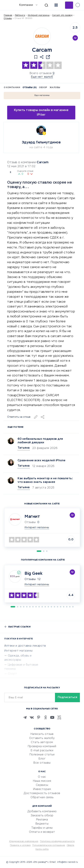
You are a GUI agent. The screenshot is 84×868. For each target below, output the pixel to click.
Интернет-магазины (39, 15)
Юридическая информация (24, 841)
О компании (12, 88)
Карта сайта (42, 849)
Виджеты (42, 824)
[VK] (32, 717)
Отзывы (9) (30, 88)
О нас (42, 777)
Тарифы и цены (42, 828)
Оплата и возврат (42, 832)
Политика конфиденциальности (57, 841)
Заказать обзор (42, 816)
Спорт (12, 674)
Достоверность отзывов (42, 793)
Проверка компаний (42, 747)
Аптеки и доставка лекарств (25, 646)
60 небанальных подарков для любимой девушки (40, 441)
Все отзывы (42, 763)
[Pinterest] (39, 717)
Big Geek (33, 574)
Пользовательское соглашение (49, 845)
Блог (42, 759)
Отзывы (30, 579)
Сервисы (42, 785)
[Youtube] (52, 717)
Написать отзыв (42, 734)
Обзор (43, 88)
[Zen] (45, 717)
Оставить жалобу (42, 738)
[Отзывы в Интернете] (8, 5)
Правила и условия (20, 845)
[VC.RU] (59, 717)
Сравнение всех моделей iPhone (42, 461)
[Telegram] (25, 717)
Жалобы (55, 88)
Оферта (71, 845)
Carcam (43, 162)
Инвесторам (42, 789)
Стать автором (42, 742)
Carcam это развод (62, 15)
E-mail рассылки (42, 751)
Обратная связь (42, 798)
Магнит (32, 517)
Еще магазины (42, 95)
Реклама (42, 820)
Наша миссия (42, 781)
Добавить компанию (42, 812)
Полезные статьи (42, 755)
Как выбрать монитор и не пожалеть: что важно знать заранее (45, 480)
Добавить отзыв (69, 5)
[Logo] (42, 36)
